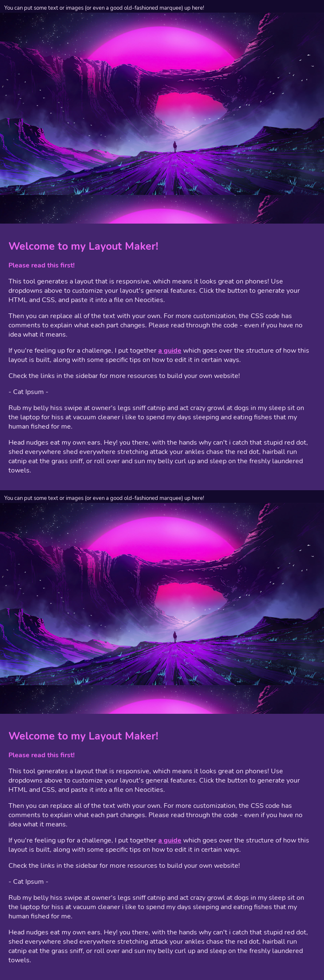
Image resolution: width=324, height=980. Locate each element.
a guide (170, 351)
